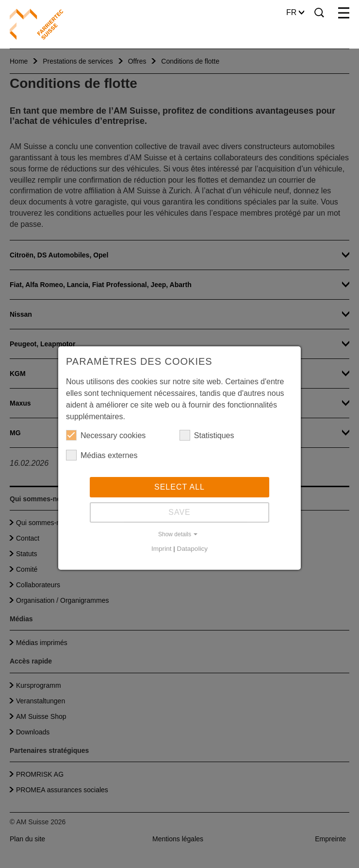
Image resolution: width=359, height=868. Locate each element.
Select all (179, 487)
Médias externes (102, 455)
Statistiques (207, 435)
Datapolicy (192, 549)
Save (179, 512)
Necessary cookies (106, 435)
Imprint (162, 549)
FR (295, 12)
